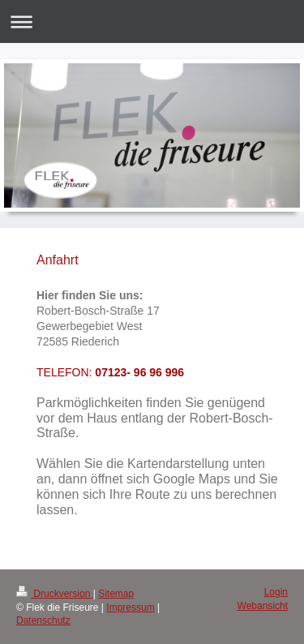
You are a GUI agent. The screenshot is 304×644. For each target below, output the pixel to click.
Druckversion (55, 594)
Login (276, 592)
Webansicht (263, 606)
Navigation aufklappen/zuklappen (152, 21)
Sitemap (116, 594)
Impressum (130, 608)
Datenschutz (43, 620)
